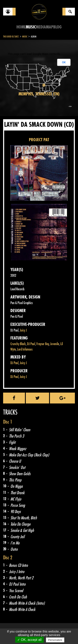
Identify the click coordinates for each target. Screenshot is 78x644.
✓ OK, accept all (29, 640)
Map (50, 27)
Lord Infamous (25, 349)
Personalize (55, 640)
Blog (57, 27)
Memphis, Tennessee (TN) (39, 94)
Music (31, 27)
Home (21, 27)
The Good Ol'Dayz (11, 37)
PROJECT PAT (39, 140)
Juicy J (23, 330)
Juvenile (55, 344)
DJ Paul (31, 344)
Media (41, 27)
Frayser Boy (43, 344)
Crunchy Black (18, 344)
